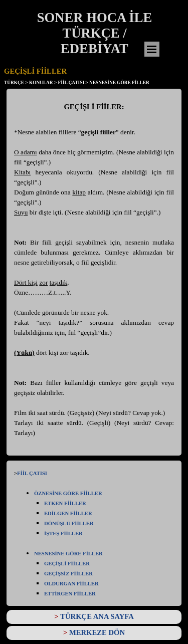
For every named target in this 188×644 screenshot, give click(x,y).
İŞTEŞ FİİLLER (63, 533)
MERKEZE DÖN (97, 632)
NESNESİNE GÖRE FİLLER (68, 554)
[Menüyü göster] (152, 49)
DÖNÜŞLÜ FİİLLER (69, 523)
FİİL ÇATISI (32, 473)
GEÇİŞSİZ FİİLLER (68, 574)
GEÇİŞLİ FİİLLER (67, 564)
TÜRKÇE (14, 83)
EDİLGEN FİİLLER (68, 513)
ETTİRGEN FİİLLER (70, 594)
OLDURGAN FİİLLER (71, 584)
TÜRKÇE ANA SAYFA (97, 616)
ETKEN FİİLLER (65, 503)
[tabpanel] (94, 275)
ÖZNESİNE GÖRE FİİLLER (68, 493)
